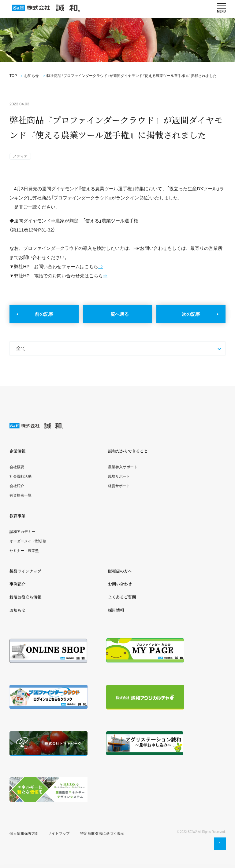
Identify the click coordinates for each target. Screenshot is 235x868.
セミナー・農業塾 (24, 551)
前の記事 (44, 314)
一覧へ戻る (117, 314)
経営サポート (119, 486)
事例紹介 (17, 584)
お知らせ (32, 76)
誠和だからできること (128, 451)
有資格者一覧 (21, 495)
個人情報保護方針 (24, 833)
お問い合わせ (120, 584)
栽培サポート (119, 476)
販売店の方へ (120, 571)
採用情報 (116, 610)
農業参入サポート (123, 467)
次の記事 (191, 314)
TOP (13, 76)
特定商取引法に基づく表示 (102, 833)
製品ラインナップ (25, 571)
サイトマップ (59, 833)
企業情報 (17, 451)
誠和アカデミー (22, 532)
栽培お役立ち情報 (25, 597)
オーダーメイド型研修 (28, 541)
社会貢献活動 (21, 476)
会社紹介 (17, 486)
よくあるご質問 (122, 597)
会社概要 (17, 467)
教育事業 (17, 516)
